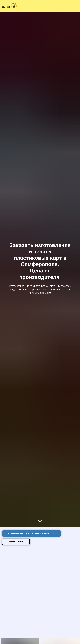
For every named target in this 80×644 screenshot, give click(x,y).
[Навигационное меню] (76, 6)
